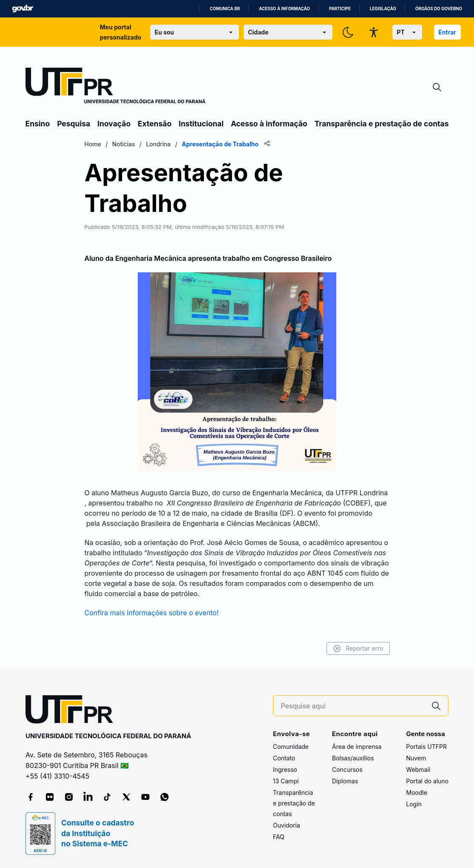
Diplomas (345, 781)
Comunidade (291, 747)
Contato (284, 758)
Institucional (201, 124)
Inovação (114, 124)
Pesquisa (74, 124)
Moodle (417, 792)
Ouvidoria (287, 825)
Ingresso (285, 769)
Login (414, 804)
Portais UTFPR (426, 747)
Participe (340, 9)
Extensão (155, 124)
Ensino (38, 124)
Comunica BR (225, 9)
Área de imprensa (357, 747)
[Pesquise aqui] (353, 706)
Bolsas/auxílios (353, 758)
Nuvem (416, 758)
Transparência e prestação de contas (382, 124)
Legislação (383, 9)
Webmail (418, 769)
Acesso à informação (284, 9)
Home (93, 144)
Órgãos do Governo (439, 9)
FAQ (279, 837)
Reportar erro (358, 648)
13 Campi (286, 781)
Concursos (347, 769)
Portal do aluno (427, 781)
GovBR (23, 9)
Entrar (447, 32)
